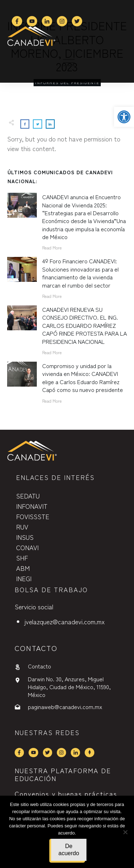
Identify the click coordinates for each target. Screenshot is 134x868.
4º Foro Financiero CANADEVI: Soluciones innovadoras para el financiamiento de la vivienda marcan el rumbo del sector (80, 273)
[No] (125, 832)
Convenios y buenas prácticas (66, 794)
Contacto (39, 666)
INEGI (24, 578)
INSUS (25, 537)
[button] (124, 117)
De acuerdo (69, 850)
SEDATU (28, 496)
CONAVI (27, 547)
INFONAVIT (32, 506)
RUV (22, 527)
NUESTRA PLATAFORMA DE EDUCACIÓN (63, 774)
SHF (22, 558)
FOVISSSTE (33, 516)
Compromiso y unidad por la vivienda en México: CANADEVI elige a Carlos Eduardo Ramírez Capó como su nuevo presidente (83, 378)
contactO (36, 648)
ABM (23, 568)
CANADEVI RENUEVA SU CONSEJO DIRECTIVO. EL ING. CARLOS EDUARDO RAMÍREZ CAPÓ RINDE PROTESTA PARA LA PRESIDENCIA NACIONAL (85, 325)
